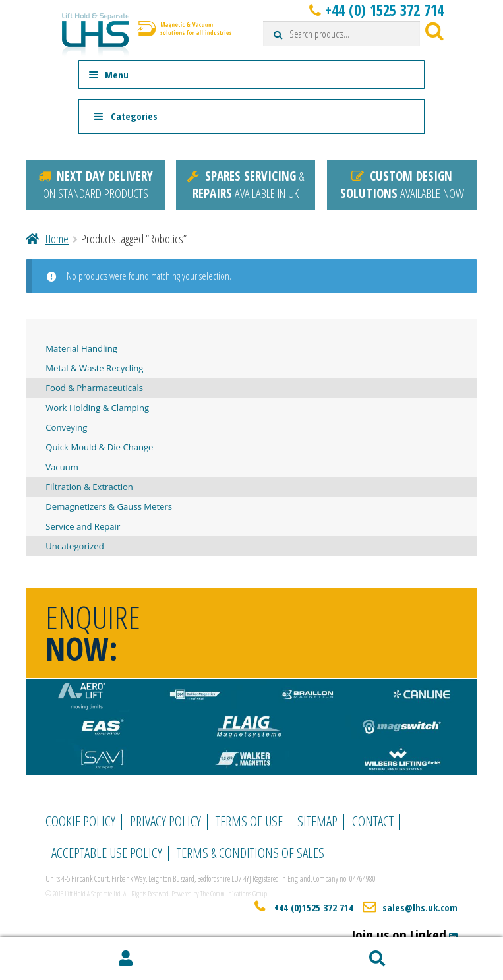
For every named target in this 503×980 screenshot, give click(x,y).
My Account (126, 959)
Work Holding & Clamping (97, 408)
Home (57, 239)
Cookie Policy (80, 821)
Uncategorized (74, 546)
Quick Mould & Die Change (99, 447)
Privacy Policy (165, 821)
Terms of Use (249, 821)
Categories (125, 116)
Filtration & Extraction (89, 487)
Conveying (66, 427)
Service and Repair (83, 526)
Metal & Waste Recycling (94, 368)
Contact (373, 821)
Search (378, 959)
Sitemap (317, 821)
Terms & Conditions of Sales (251, 853)
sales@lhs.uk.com (420, 907)
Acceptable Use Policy (107, 853)
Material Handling (81, 348)
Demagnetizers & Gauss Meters (109, 506)
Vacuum (62, 467)
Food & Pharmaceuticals (94, 388)
